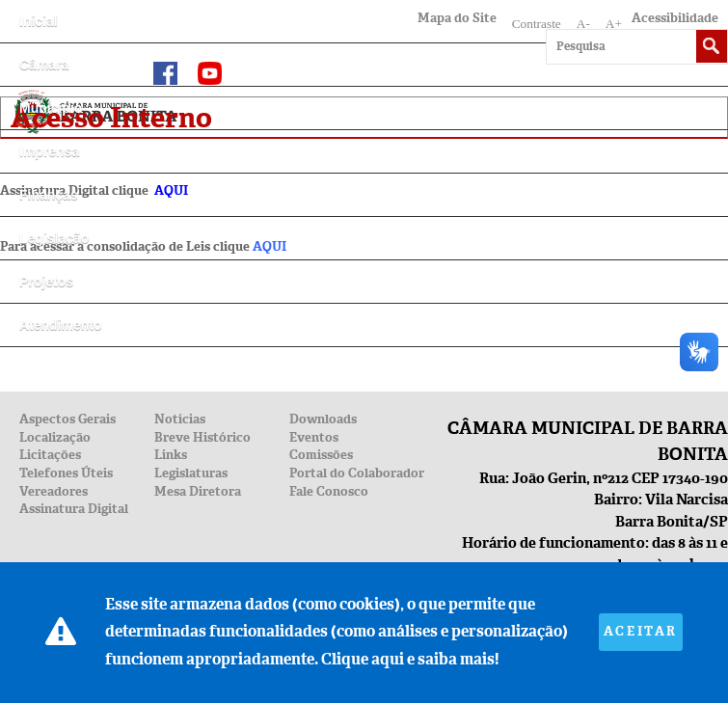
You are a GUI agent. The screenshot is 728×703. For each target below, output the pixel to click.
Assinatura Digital (74, 509)
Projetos (46, 282)
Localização (55, 437)
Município (51, 108)
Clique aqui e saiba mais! (410, 659)
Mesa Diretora (198, 491)
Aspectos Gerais (67, 419)
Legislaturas (191, 473)
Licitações (50, 455)
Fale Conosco (329, 491)
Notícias (180, 419)
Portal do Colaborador (357, 473)
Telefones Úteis (66, 473)
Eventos (314, 437)
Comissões (321, 455)
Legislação (54, 238)
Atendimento (61, 325)
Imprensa (49, 151)
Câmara (44, 65)
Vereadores (54, 491)
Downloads (323, 419)
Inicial (39, 21)
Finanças (49, 195)
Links (171, 455)
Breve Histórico (202, 437)
